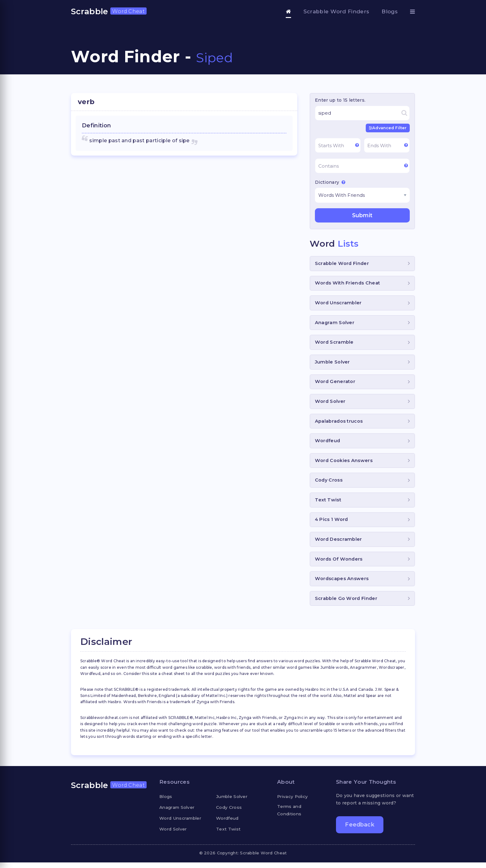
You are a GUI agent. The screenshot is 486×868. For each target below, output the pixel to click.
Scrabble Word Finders (336, 11)
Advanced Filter (387, 128)
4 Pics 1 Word (332, 524)
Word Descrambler (339, 544)
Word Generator (335, 384)
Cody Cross (329, 484)
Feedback (360, 831)
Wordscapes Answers (342, 584)
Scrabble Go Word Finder (346, 604)
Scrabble (109, 11)
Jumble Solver (333, 364)
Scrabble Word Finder (342, 264)
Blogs (390, 11)
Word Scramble (334, 344)
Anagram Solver (335, 324)
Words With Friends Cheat (348, 284)
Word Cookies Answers (344, 464)
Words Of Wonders (339, 564)
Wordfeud (328, 444)
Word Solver (331, 404)
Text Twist (328, 504)
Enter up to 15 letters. (340, 100)
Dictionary (330, 182)
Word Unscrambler (338, 304)
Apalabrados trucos (339, 424)
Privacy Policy (293, 802)
